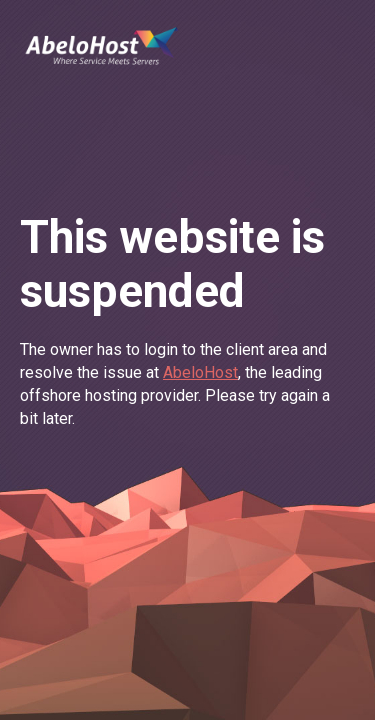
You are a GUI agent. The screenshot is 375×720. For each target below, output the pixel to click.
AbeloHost (200, 372)
